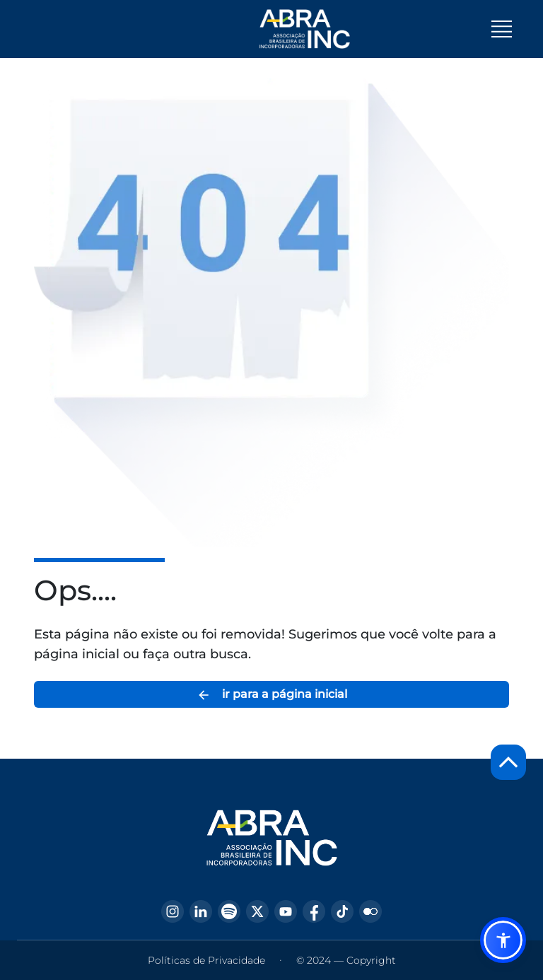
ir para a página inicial (272, 695)
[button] (503, 940)
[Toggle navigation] (502, 29)
